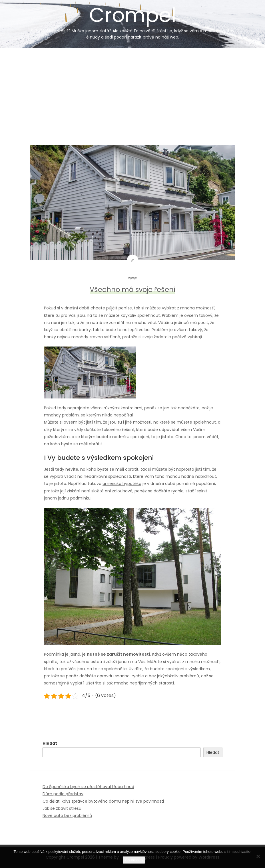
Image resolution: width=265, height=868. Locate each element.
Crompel (132, 21)
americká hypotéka (122, 484)
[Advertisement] (132, 90)
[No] (258, 856)
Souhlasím (134, 860)
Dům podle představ (63, 794)
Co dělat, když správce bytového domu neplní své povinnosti (103, 801)
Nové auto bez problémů (67, 815)
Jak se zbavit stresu (62, 808)
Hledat (50, 743)
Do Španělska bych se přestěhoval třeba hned (88, 787)
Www (132, 278)
